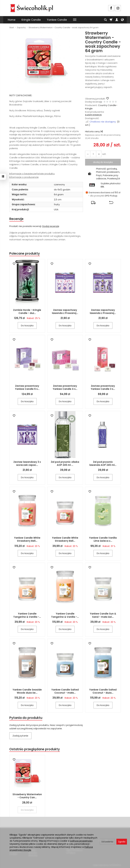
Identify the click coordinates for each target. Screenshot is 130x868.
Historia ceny (94, 131)
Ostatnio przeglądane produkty (35, 749)
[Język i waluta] (122, 20)
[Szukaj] (105, 20)
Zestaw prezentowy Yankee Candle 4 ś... (65, 388)
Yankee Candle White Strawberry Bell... (27, 539)
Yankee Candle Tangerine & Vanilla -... (27, 615)
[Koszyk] (111, 20)
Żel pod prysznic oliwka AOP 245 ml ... (65, 463)
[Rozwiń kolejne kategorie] (75, 20)
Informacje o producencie (24, 177)
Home (12, 20)
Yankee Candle (57, 20)
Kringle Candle (31, 20)
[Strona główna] (32, 8)
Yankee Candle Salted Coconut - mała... (65, 691)
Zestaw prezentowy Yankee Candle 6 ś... (27, 388)
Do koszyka (27, 325)
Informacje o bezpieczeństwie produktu (32, 174)
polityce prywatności (81, 841)
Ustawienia (107, 842)
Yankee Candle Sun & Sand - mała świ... (103, 615)
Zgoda (122, 842)
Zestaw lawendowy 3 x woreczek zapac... (27, 463)
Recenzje (16, 219)
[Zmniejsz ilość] (99, 154)
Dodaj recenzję (51, 226)
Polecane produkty (25, 253)
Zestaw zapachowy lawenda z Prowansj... (65, 312)
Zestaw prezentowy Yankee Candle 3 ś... (103, 388)
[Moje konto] (117, 20)
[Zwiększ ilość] (88, 154)
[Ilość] (93, 154)
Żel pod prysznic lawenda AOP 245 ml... (103, 463)
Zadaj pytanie (20, 736)
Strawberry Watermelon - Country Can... (27, 796)
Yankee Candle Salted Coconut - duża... (103, 691)
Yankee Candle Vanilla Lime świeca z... (103, 539)
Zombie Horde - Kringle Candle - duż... (27, 312)
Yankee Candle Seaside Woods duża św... (27, 691)
